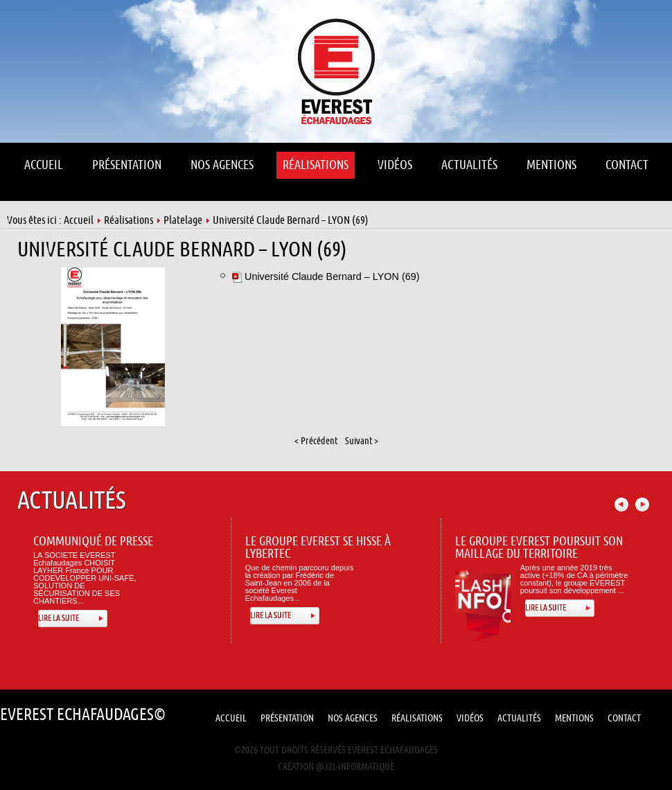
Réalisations (129, 220)
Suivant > (362, 441)
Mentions (574, 718)
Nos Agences (353, 718)
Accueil (79, 220)
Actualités (519, 718)
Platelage (183, 220)
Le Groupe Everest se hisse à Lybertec (318, 548)
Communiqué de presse (93, 542)
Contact (624, 718)
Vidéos (470, 718)
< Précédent (316, 441)
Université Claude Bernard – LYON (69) (182, 250)
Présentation (287, 718)
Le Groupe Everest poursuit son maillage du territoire (539, 548)
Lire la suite (59, 618)
